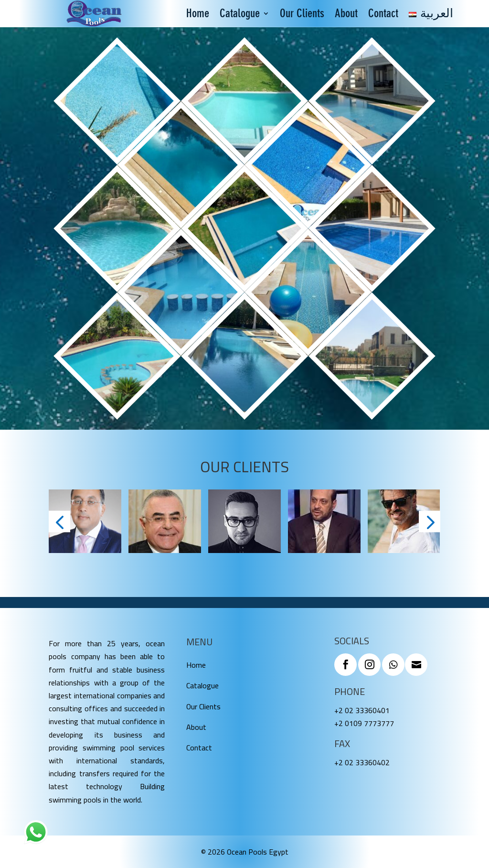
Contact (383, 15)
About (346, 15)
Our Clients (302, 15)
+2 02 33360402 (362, 762)
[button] (59, 521)
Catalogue (240, 15)
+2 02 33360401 (362, 710)
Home (198, 15)
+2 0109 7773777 (364, 723)
